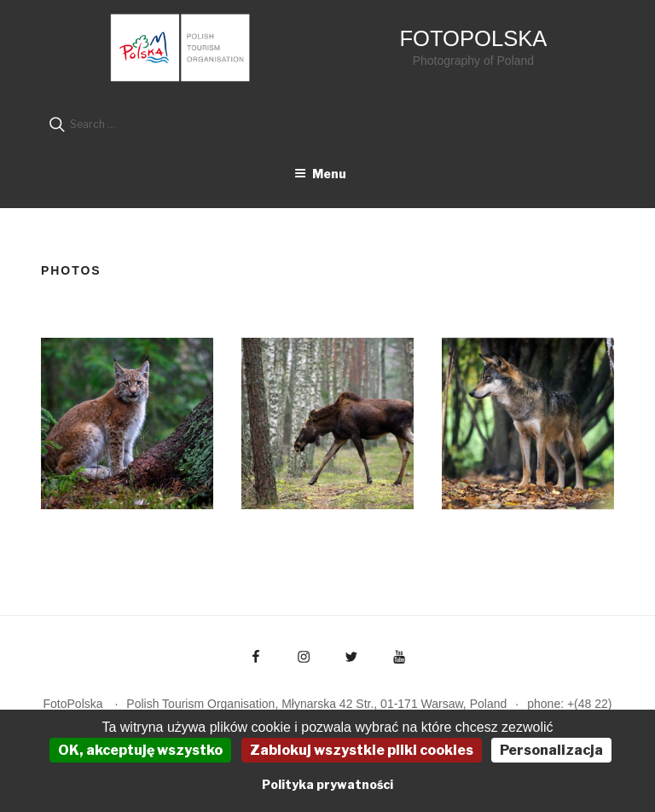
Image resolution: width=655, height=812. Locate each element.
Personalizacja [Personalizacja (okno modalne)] (551, 750)
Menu (320, 174)
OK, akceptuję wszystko (140, 750)
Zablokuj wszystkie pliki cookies (362, 750)
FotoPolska (473, 38)
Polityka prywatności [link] (327, 784)
